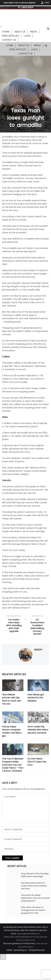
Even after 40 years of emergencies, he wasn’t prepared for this (33, 910)
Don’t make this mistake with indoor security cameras (38, 730)
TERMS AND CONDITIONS (14, 937)
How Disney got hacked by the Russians (36, 698)
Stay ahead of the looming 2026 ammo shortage (35, 875)
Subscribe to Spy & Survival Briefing (19, 3)
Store (6, 32)
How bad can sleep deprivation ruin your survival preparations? (35, 898)
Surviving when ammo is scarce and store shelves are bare (34, 886)
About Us (20, 32)
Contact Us (9, 40)
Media (34, 32)
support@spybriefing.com (28, 934)
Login (47, 3)
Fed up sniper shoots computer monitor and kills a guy (12, 731)
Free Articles (10, 36)
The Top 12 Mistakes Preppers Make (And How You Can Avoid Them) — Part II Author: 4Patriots (13, 765)
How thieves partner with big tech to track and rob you (11, 699)
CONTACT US (29, 940)
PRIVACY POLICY (33, 937)
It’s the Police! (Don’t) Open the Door (37, 762)
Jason (38, 649)
